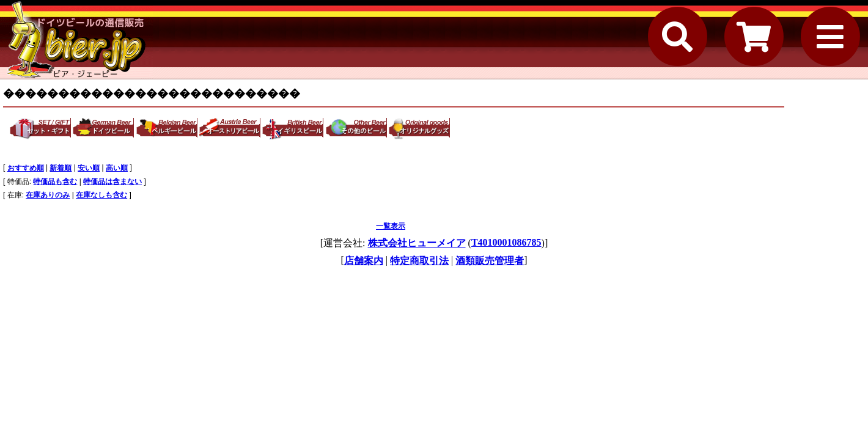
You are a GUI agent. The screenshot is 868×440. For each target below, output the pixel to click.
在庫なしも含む (101, 195)
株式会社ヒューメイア (417, 243)
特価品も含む (55, 182)
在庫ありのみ (48, 195)
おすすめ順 (26, 168)
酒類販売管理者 (490, 261)
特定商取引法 (419, 261)
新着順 (61, 168)
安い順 (89, 168)
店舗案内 (364, 261)
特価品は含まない (112, 182)
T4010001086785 (506, 242)
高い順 (117, 168)
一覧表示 (391, 226)
